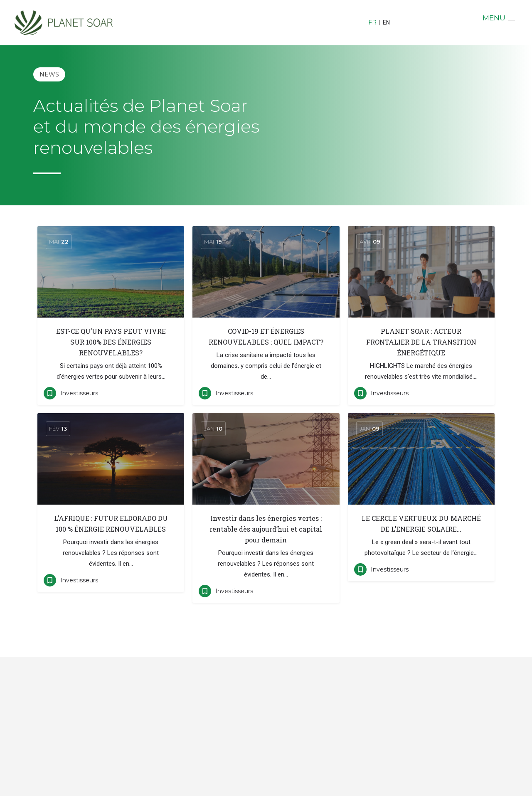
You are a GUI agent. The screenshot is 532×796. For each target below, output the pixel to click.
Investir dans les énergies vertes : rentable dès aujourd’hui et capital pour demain (266, 529)
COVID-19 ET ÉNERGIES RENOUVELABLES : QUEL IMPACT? (266, 336)
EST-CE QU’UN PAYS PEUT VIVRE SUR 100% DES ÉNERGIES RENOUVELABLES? (111, 342)
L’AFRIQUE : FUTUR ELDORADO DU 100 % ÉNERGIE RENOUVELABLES (111, 524)
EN (386, 22)
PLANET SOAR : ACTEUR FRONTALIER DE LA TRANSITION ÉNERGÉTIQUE (421, 342)
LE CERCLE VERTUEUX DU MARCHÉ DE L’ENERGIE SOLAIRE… (421, 524)
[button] (500, 19)
